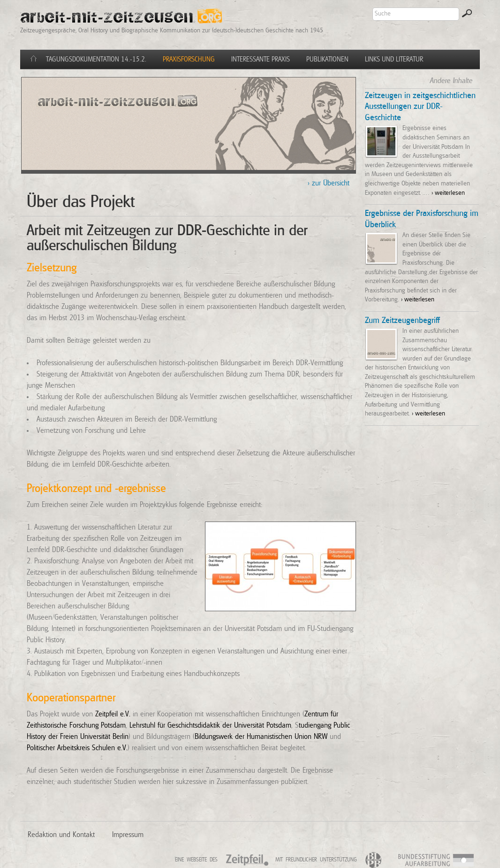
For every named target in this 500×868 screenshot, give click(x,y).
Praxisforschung (189, 59)
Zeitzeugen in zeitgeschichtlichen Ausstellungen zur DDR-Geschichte (420, 107)
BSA (470, 861)
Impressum (128, 835)
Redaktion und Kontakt (61, 835)
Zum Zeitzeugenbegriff (402, 321)
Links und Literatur (394, 59)
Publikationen (327, 59)
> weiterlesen (448, 193)
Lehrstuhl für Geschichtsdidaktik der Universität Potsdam (210, 725)
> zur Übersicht (329, 183)
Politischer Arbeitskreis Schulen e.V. (77, 748)
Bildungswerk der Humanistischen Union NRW (261, 737)
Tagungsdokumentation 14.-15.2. (96, 59)
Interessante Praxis (261, 59)
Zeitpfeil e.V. (113, 714)
